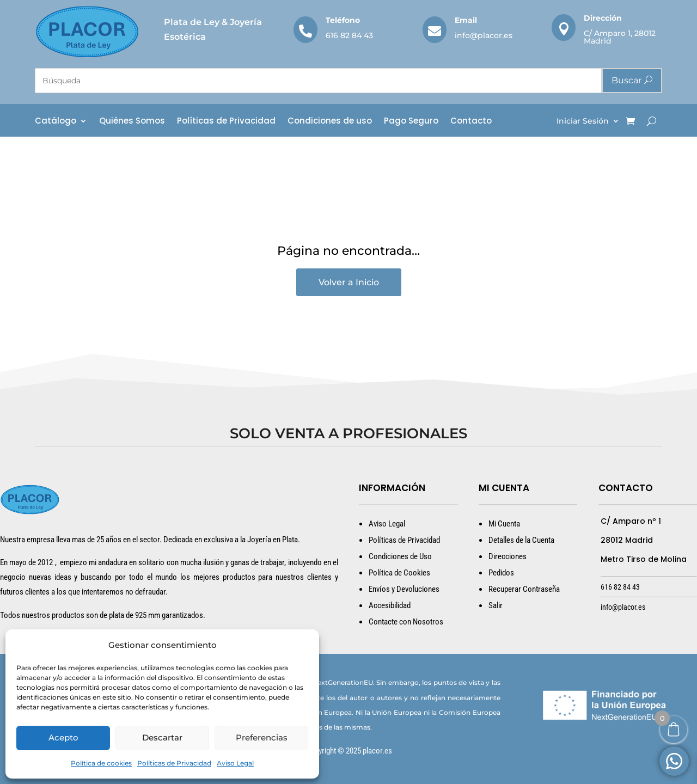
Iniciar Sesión (583, 121)
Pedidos (501, 573)
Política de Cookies (399, 573)
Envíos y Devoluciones (404, 589)
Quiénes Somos (132, 122)
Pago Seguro (411, 122)
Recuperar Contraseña (524, 589)
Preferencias (262, 737)
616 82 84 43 (349, 35)
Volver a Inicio (349, 282)
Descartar (162, 737)
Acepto (63, 737)
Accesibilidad (390, 605)
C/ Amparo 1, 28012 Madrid (620, 37)
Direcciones (508, 556)
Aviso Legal (235, 763)
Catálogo (56, 122)
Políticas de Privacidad (174, 763)
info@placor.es (484, 35)
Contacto (471, 122)
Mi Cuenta (504, 524)
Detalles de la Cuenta (521, 540)
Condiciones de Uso (400, 556)
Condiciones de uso (330, 122)
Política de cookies (101, 763)
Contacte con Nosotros (406, 622)
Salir (496, 605)
